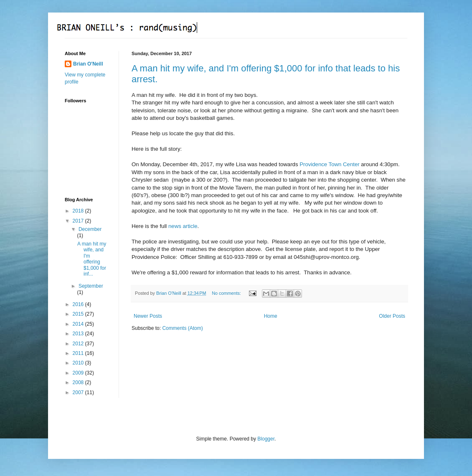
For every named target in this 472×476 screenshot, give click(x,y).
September (91, 286)
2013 (79, 334)
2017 (79, 221)
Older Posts (392, 316)
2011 (79, 353)
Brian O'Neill (88, 64)
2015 (79, 314)
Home (271, 316)
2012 (79, 344)
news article (183, 226)
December (90, 229)
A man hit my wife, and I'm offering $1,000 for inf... (92, 259)
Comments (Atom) (182, 328)
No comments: (227, 293)
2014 (79, 324)
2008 (79, 382)
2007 (79, 392)
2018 (79, 211)
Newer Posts (148, 316)
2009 (79, 373)
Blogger (266, 439)
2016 (79, 304)
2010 (79, 363)
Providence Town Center (329, 164)
